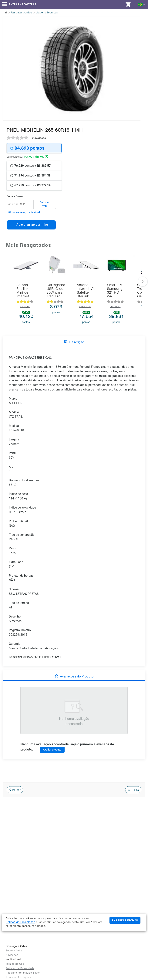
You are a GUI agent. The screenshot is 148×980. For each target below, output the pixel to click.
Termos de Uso (15, 964)
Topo (133, 790)
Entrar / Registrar (23, 4)
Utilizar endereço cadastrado (24, 212)
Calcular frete (45, 204)
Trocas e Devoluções (18, 977)
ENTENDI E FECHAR (125, 920)
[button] (141, 4)
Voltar (15, 790)
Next (135, 59)
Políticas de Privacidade (20, 969)
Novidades (12, 955)
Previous (8, 59)
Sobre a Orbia (14, 951)
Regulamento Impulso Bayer (23, 973)
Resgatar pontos (22, 13)
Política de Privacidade (20, 922)
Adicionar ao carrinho (31, 225)
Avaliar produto (52, 750)
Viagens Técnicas (47, 13)
